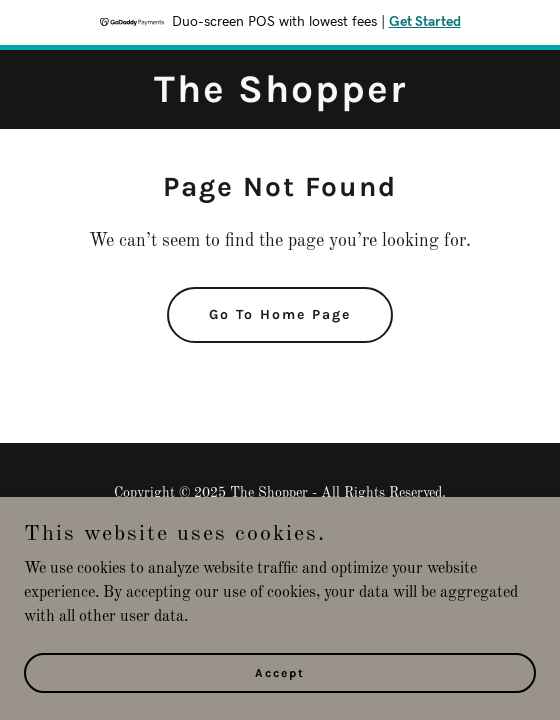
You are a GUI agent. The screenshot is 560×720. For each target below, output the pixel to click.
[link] (280, 98)
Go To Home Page (280, 314)
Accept (280, 672)
